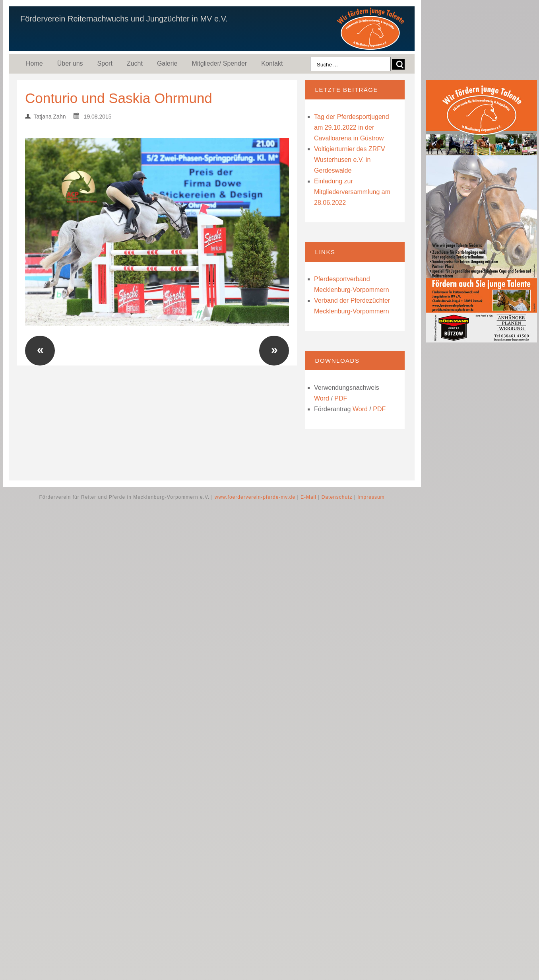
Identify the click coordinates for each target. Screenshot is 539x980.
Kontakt (272, 63)
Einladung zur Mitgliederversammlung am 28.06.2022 (352, 192)
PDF (341, 398)
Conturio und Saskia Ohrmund (119, 98)
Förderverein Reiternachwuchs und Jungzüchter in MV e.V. (124, 19)
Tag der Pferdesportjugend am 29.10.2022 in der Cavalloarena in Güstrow (352, 127)
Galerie (167, 63)
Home (34, 63)
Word (322, 398)
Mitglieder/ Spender (219, 63)
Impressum (371, 497)
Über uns (70, 63)
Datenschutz (337, 497)
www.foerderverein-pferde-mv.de (255, 497)
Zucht (135, 63)
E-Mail (308, 497)
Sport (105, 63)
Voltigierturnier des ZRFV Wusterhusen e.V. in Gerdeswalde (350, 160)
